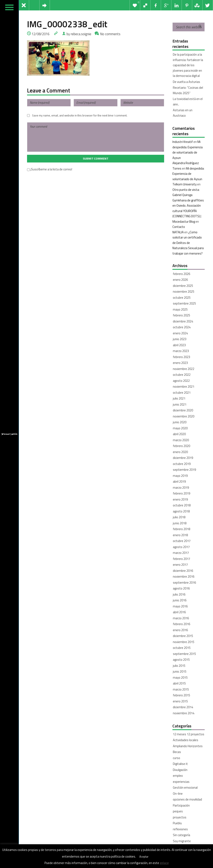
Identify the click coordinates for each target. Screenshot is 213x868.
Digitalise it (180, 764)
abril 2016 (179, 612)
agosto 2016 (181, 588)
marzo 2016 (181, 618)
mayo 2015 (180, 678)
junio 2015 (180, 671)
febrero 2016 (181, 624)
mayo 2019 (180, 476)
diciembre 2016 (183, 571)
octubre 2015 (182, 648)
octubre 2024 (182, 327)
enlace (164, 863)
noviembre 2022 (184, 369)
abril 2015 (179, 683)
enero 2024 (180, 333)
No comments (110, 34)
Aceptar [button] (144, 857)
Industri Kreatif (183, 142)
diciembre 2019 (183, 458)
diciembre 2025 (183, 286)
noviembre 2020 (184, 416)
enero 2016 (180, 630)
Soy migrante (182, 841)
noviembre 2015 (184, 642)
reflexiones (180, 829)
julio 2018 (179, 517)
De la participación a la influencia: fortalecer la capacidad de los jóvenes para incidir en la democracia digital (188, 65)
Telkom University (185, 184)
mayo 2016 (180, 606)
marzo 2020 (181, 440)
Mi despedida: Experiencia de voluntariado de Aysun (188, 174)
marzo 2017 (181, 553)
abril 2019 (179, 481)
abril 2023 (179, 345)
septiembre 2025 (184, 303)
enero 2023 (180, 363)
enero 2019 (180, 499)
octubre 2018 (182, 505)
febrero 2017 (181, 559)
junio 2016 (180, 600)
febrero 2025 (181, 315)
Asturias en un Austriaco (183, 113)
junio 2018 (180, 523)
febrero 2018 (181, 529)
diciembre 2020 (183, 410)
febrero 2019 (181, 493)
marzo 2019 (181, 488)
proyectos (180, 817)
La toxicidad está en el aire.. (188, 102)
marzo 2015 (181, 689)
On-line (178, 794)
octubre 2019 (182, 464)
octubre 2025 (182, 298)
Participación (181, 805)
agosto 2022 (181, 381)
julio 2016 (179, 594)
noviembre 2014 (184, 713)
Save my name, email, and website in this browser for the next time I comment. (80, 115)
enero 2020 (180, 452)
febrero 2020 (181, 446)
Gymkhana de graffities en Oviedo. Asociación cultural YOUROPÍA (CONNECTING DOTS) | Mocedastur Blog (188, 211)
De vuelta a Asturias (186, 82)
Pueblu (177, 823)
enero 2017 (180, 565)
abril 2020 (179, 434)
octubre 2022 (182, 375)
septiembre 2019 (184, 470)
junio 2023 (180, 339)
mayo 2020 (180, 428)
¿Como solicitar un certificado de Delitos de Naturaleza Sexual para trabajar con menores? (188, 243)
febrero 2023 (181, 357)
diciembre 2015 (183, 636)
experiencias (181, 782)
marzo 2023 (181, 351)
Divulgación (180, 770)
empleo (178, 776)
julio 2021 (179, 398)
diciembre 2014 (183, 707)
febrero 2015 (181, 695)
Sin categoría (181, 835)
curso (176, 758)
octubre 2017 (182, 541)
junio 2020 (180, 422)
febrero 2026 (181, 274)
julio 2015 (179, 666)
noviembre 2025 (184, 292)
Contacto (179, 227)
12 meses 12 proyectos (189, 734)
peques (178, 811)
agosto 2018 (181, 511)
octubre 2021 (182, 393)
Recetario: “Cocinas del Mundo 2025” (188, 90)
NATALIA (178, 232)
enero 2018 (180, 535)
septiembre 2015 (184, 654)
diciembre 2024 (183, 321)
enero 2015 (180, 701)
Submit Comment (96, 159)
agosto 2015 (181, 660)
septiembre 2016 (184, 583)
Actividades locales (186, 740)
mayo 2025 (180, 309)
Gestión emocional (185, 787)
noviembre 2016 (184, 576)
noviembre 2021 (184, 387)
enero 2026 (180, 280)
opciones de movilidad (187, 799)
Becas (177, 752)
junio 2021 (180, 404)
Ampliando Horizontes (188, 746)
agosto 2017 (181, 547)
